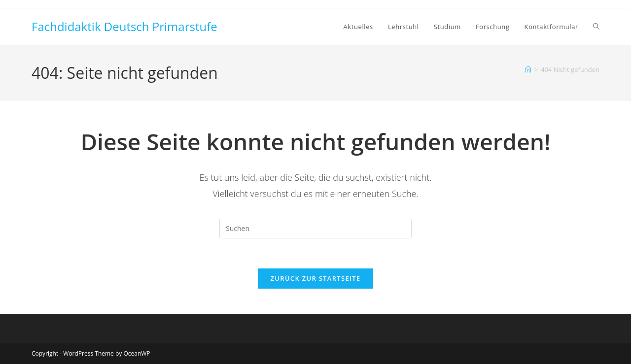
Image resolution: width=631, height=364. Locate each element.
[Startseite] (528, 69)
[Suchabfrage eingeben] (315, 229)
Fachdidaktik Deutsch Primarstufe (124, 26)
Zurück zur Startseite (316, 278)
